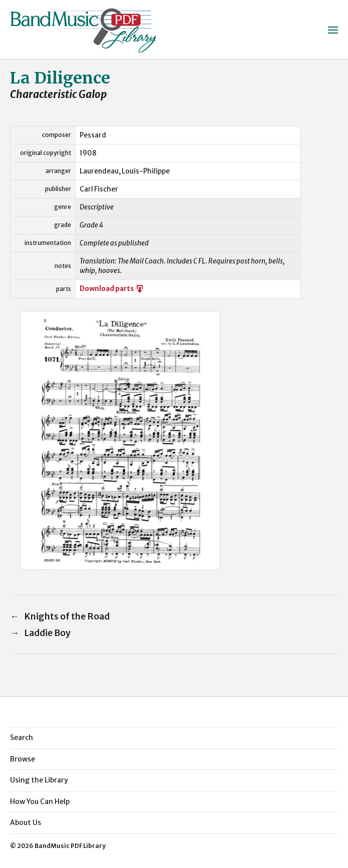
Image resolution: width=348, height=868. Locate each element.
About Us (26, 822)
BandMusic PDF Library (70, 846)
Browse (23, 759)
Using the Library (39, 780)
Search (22, 737)
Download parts (112, 289)
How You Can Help (40, 801)
